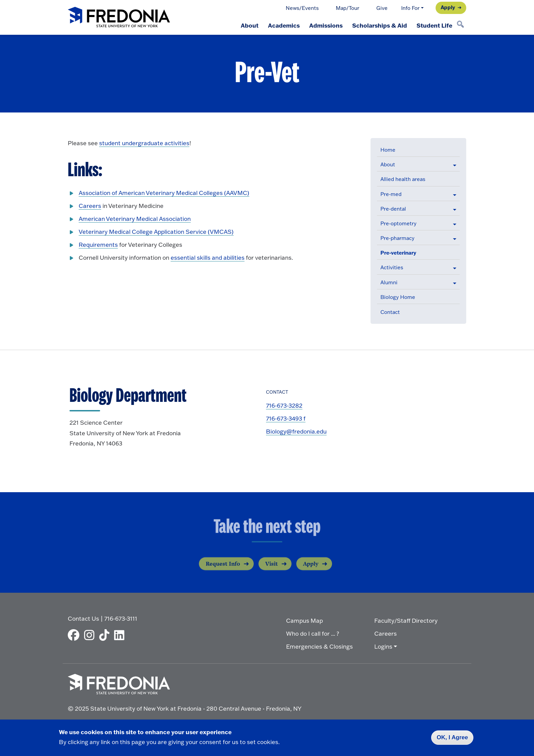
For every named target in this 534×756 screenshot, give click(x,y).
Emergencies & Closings (319, 646)
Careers (90, 206)
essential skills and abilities (208, 257)
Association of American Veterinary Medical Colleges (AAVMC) (164, 193)
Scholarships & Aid (380, 25)
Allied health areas (403, 179)
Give (382, 8)
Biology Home (398, 297)
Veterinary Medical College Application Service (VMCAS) (156, 231)
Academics (284, 25)
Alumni (389, 282)
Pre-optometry (398, 223)
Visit (272, 569)
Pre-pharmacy (397, 238)
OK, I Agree (452, 737)
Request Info (223, 569)
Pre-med (391, 194)
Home (388, 150)
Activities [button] (392, 267)
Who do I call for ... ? (313, 633)
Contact (390, 312)
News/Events (302, 8)
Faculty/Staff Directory (406, 620)
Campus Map (304, 620)
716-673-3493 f (286, 418)
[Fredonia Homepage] (119, 18)
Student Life (434, 25)
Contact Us (83, 618)
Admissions (326, 25)
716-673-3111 (121, 618)
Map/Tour (348, 8)
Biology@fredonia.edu (296, 431)
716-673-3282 (284, 405)
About (250, 25)
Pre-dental (393, 209)
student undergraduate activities (144, 143)
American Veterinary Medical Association (135, 218)
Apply (448, 7)
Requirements (98, 244)
